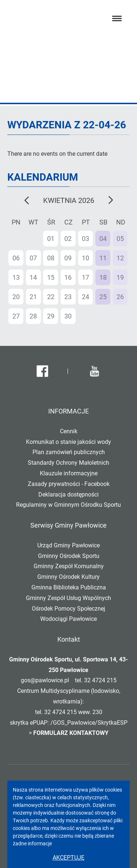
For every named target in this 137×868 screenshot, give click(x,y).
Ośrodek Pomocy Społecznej (68, 609)
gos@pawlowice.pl (45, 680)
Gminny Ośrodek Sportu (69, 556)
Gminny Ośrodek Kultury (68, 577)
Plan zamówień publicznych (69, 452)
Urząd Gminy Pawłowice (68, 545)
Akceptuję (68, 858)
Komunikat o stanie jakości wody (68, 442)
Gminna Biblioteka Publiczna (69, 587)
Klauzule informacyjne (69, 473)
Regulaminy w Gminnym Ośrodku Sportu (68, 505)
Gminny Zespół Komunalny (69, 566)
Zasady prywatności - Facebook (69, 484)
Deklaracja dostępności (68, 495)
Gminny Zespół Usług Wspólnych (68, 598)
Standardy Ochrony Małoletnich (68, 463)
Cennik (69, 431)
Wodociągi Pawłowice (68, 619)
